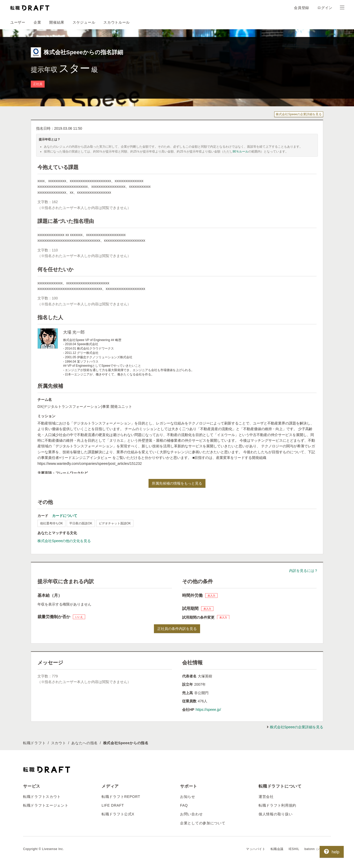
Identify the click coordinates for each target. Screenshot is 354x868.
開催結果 (57, 22)
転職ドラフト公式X (118, 814)
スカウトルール (117, 22)
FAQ (184, 805)
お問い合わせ (191, 814)
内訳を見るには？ (303, 571)
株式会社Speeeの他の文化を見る (64, 541)
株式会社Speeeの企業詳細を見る (299, 114)
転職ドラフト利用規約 (277, 805)
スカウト (59, 743)
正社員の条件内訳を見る (177, 629)
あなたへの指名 (85, 743)
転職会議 (277, 849)
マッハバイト (256, 849)
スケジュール (84, 22)
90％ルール (240, 152)
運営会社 (266, 797)
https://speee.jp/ (208, 710)
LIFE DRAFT (113, 805)
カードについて (65, 516)
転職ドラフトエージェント (46, 805)
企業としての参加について (203, 823)
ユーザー (18, 22)
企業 (37, 22)
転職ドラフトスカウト (42, 797)
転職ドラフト (34, 743)
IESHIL (294, 849)
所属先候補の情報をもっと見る (177, 483)
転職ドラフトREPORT (121, 797)
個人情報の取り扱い (276, 814)
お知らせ (188, 797)
